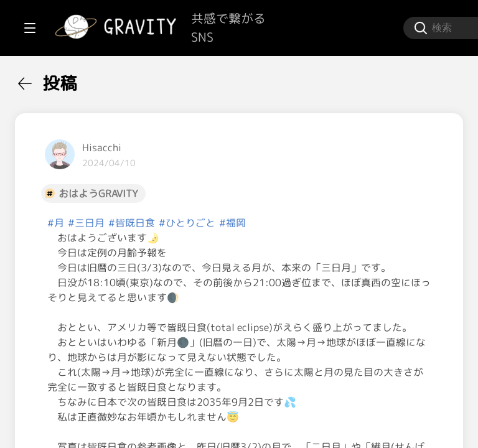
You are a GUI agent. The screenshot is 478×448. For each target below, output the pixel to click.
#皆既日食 (281, 223)
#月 (205, 223)
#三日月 (236, 223)
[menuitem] (75, 80)
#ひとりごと (336, 223)
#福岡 (382, 223)
